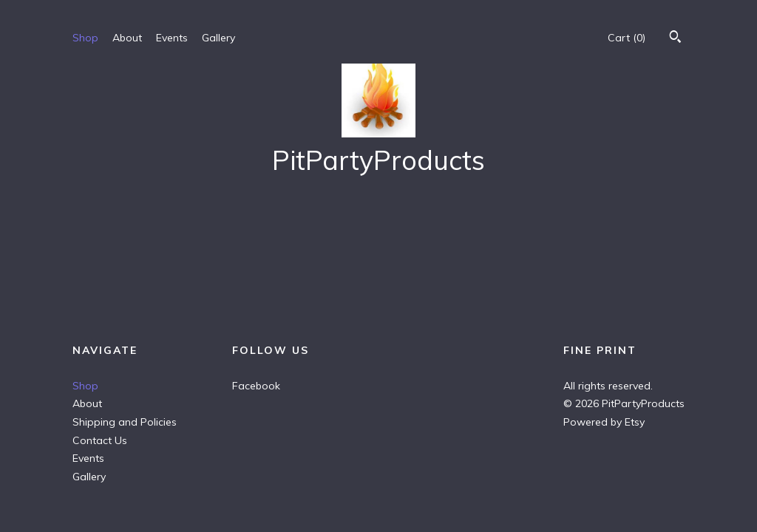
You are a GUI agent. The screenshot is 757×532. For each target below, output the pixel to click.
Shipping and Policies (125, 422)
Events (172, 38)
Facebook (256, 386)
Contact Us (100, 440)
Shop (85, 38)
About (127, 38)
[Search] (675, 38)
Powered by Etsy (604, 422)
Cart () (627, 38)
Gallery (218, 38)
